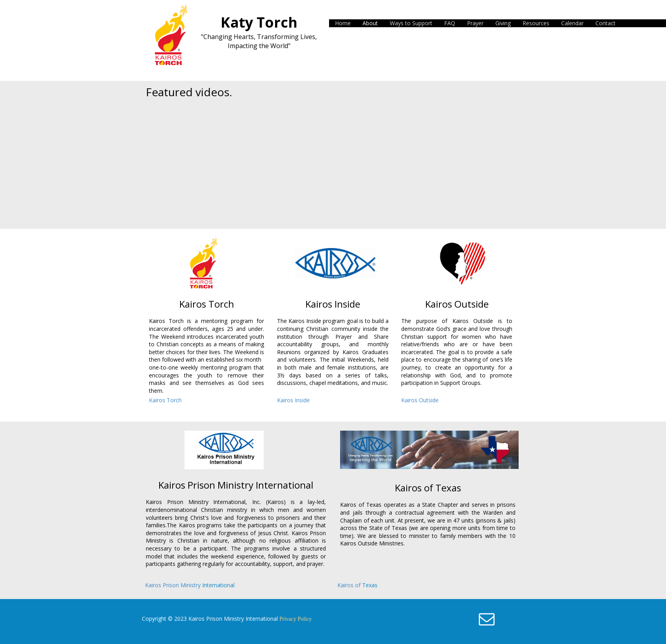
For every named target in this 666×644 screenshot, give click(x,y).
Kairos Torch (165, 400)
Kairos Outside (420, 400)
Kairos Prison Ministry (174, 585)
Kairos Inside (293, 400)
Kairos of (350, 585)
